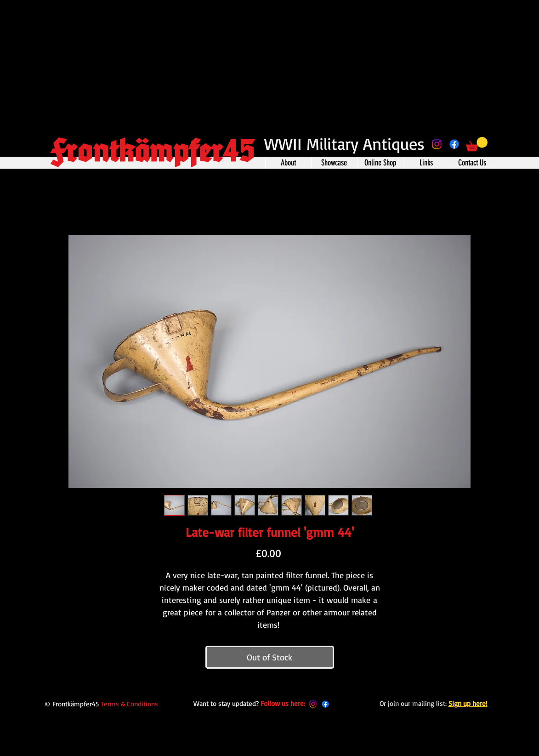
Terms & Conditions (129, 704)
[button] (477, 144)
